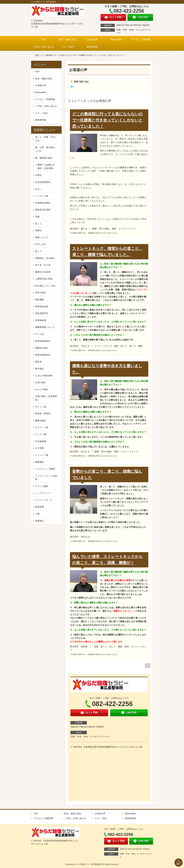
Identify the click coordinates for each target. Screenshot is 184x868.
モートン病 (41, 407)
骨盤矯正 (40, 521)
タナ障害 (40, 448)
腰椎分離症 (41, 421)
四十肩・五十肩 (43, 265)
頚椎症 (38, 230)
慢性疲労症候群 (43, 210)
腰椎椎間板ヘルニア (45, 327)
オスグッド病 (42, 427)
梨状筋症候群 (42, 307)
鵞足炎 (38, 362)
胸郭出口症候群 (43, 272)
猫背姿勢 (40, 507)
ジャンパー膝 (42, 455)
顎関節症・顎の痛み (45, 258)
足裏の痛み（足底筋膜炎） (46, 398)
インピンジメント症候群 (46, 478)
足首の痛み (41, 382)
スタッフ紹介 (68, 47)
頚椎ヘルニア (42, 237)
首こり (38, 224)
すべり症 (40, 334)
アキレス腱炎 (42, 486)
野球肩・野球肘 (43, 414)
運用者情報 (92, 47)
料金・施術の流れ (68, 40)
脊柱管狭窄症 (42, 313)
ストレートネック (44, 500)
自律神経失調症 (43, 203)
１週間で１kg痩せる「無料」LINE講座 (45, 167)
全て (73, 86)
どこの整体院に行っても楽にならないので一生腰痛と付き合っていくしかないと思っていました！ (107, 120)
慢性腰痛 (40, 300)
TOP (43, 40)
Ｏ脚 (37, 514)
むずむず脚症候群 (44, 376)
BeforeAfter (116, 40)
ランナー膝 (41, 434)
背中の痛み (41, 293)
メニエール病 (42, 196)
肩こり (38, 251)
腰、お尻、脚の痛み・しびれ (46, 149)
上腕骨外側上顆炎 (44, 279)
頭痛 (37, 217)
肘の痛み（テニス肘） (46, 286)
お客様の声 (92, 40)
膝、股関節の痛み (44, 158)
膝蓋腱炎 (40, 462)
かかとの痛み (42, 389)
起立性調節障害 (43, 182)
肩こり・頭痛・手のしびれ (46, 139)
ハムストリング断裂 (45, 469)
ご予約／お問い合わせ (43, 47)
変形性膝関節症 (43, 355)
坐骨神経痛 (41, 320)
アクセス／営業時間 (141, 40)
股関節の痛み (42, 348)
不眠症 (38, 175)
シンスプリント (43, 493)
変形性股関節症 (43, 341)
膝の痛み (40, 369)
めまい (38, 189)
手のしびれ (41, 244)
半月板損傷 (41, 441)
